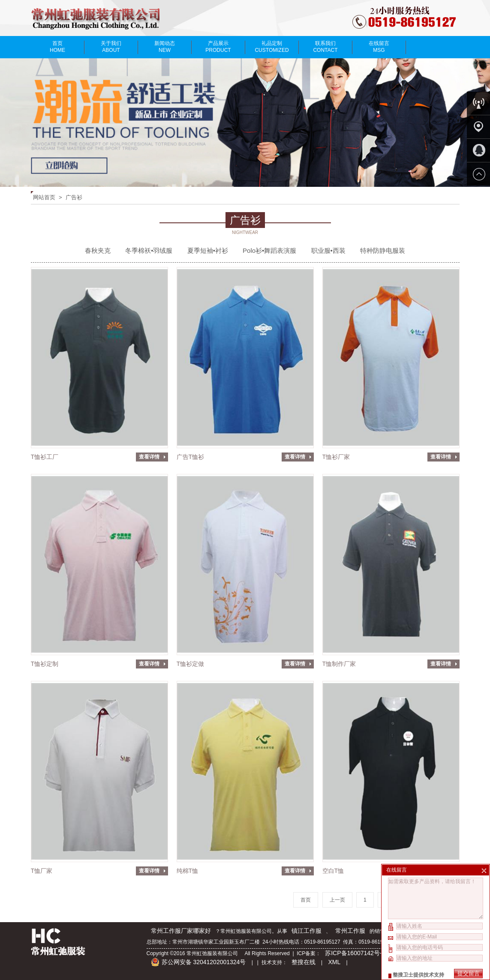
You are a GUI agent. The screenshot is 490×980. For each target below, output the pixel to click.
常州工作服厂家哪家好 (181, 931)
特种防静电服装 (383, 250)
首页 (58, 47)
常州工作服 (350, 931)
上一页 (337, 900)
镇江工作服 (307, 931)
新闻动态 (165, 47)
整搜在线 (304, 962)
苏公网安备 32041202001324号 (198, 962)
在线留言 (379, 47)
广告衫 (74, 197)
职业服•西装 (328, 250)
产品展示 (218, 47)
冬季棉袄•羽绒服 (149, 250)
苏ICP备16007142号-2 (356, 953)
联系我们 (326, 47)
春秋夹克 (98, 250)
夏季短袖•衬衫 (208, 250)
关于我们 (111, 47)
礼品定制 (272, 47)
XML (334, 962)
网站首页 (44, 197)
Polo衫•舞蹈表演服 (269, 250)
